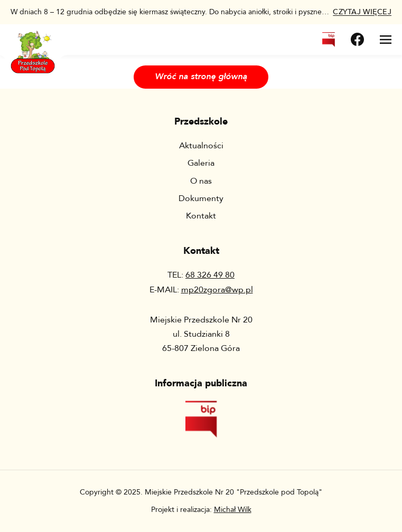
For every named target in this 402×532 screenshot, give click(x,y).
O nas (201, 181)
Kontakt (201, 216)
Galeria (201, 163)
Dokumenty (201, 198)
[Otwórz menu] (386, 40)
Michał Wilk (233, 510)
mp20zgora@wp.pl (217, 290)
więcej (362, 12)
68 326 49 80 (210, 275)
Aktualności (201, 146)
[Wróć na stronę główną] (33, 46)
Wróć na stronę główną (201, 77)
